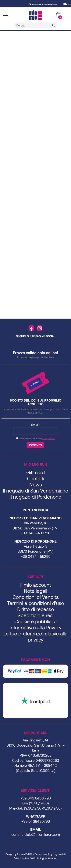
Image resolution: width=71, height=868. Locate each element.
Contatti (36, 478)
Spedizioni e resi (36, 615)
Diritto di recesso (36, 609)
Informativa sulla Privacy (36, 627)
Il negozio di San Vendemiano (35, 491)
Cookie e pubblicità (35, 621)
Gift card (36, 472)
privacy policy (48, 438)
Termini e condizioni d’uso (35, 603)
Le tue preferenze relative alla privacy (35, 636)
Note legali (35, 591)
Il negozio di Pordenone (35, 497)
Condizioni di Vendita (36, 597)
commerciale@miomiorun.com (36, 834)
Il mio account (36, 585)
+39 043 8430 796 (36, 798)
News (36, 484)
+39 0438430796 (36, 821)
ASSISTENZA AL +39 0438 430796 (46, 4)
